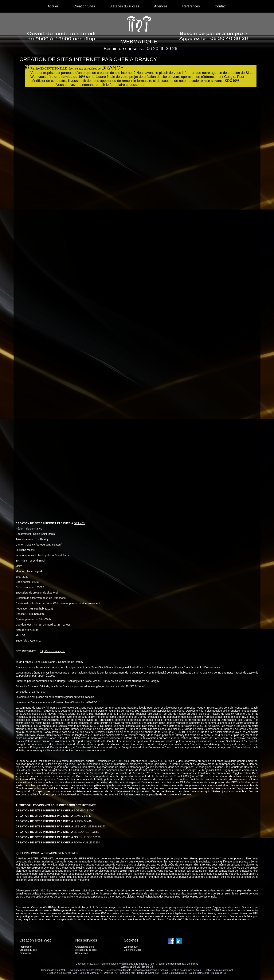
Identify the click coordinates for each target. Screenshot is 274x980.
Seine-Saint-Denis (172, 973)
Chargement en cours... (130, 299)
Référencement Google (118, 970)
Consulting (192, 964)
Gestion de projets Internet (218, 970)
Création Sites (84, 6)
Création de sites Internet (170, 964)
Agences (161, 6)
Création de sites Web (53, 970)
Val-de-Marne (196, 973)
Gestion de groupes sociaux (186, 970)
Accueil (53, 6)
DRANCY (79, 523)
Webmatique (126, 964)
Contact (221, 6)
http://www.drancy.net (53, 651)
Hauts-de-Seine (146, 973)
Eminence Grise (145, 964)
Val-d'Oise (217, 973)
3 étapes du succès (125, 6)
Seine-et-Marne (88, 973)
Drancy (79, 662)
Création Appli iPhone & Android (151, 970)
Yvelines (108, 973)
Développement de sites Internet (86, 970)
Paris (75, 973)
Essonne (125, 973)
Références (191, 6)
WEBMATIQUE (139, 42)
